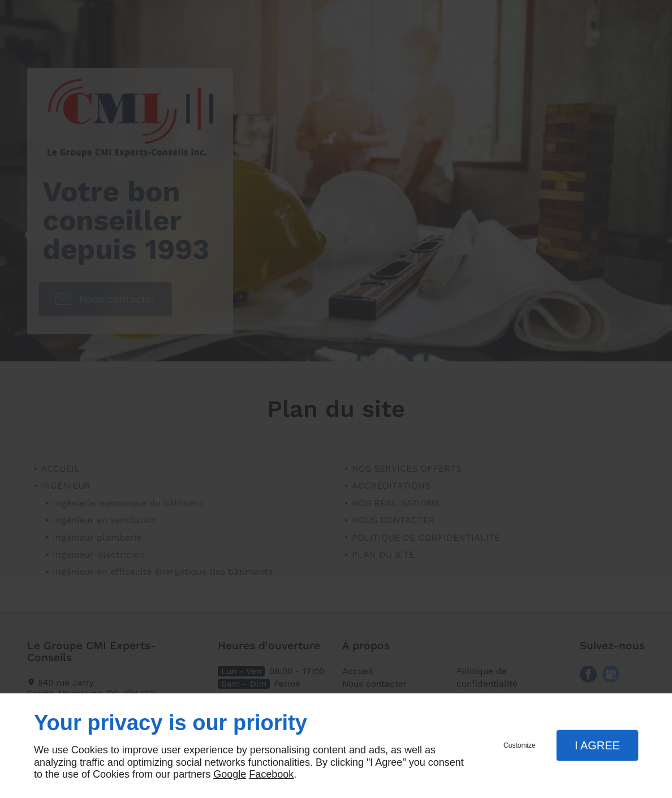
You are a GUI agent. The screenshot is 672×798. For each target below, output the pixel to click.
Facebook (271, 774)
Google (230, 774)
